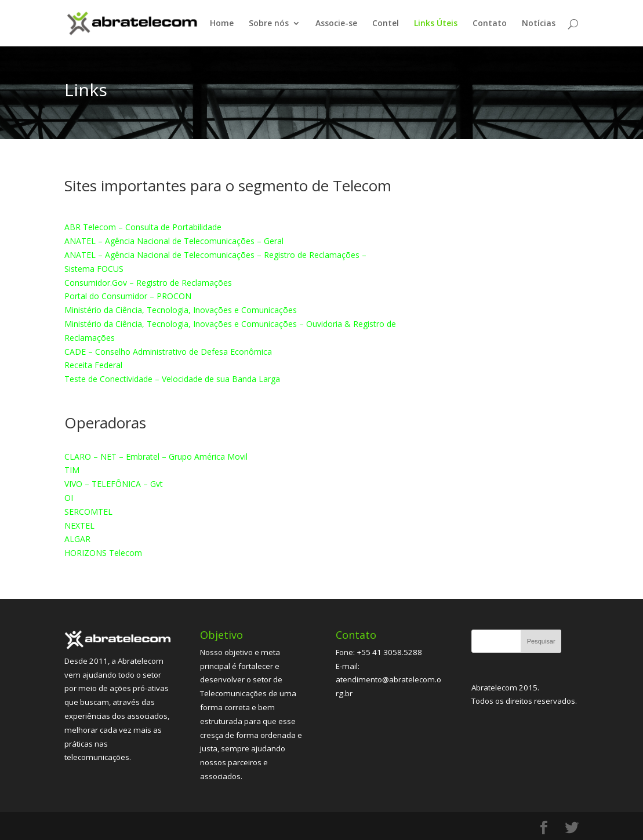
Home (222, 24)
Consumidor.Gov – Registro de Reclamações (148, 283)
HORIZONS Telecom (103, 553)
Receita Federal (93, 365)
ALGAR (77, 539)
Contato (490, 24)
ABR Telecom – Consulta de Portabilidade (143, 227)
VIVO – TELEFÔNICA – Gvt (114, 484)
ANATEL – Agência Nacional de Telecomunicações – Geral (174, 241)
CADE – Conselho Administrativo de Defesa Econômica (168, 352)
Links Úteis (436, 24)
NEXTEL (79, 526)
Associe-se (336, 24)
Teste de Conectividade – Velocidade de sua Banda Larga (172, 379)
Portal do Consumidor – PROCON (128, 296)
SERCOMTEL (88, 512)
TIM (72, 470)
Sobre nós (269, 24)
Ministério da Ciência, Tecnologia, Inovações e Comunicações (181, 310)
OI (69, 498)
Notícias (539, 24)
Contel (386, 24)
